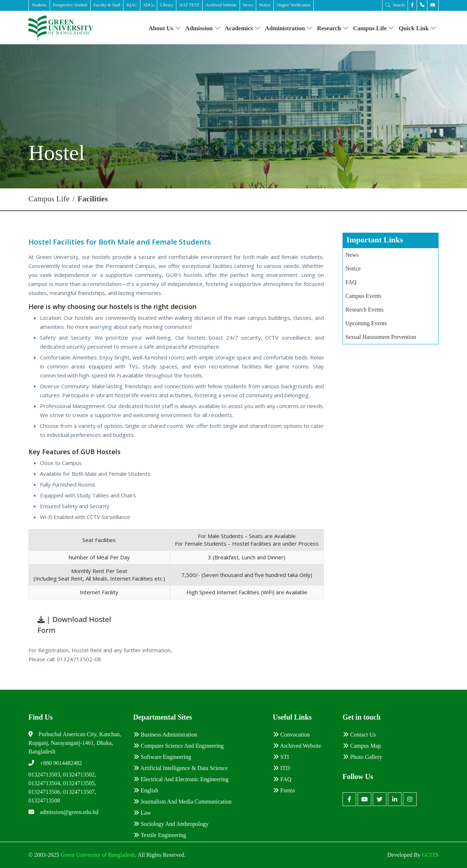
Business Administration (165, 735)
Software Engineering (162, 757)
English (146, 790)
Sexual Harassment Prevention (381, 337)
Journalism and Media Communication (183, 802)
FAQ (351, 282)
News (352, 255)
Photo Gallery (362, 757)
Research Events (364, 310)
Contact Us (359, 735)
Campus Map (362, 746)
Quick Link (418, 28)
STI (281, 757)
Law (142, 813)
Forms (284, 790)
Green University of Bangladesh (97, 855)
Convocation (291, 735)
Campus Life (374, 28)
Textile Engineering (160, 835)
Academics (243, 28)
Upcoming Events (366, 323)
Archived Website (297, 746)
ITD (282, 768)
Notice (353, 269)
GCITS (430, 855)
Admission (203, 28)
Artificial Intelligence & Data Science (181, 768)
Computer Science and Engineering (179, 746)
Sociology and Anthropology (171, 824)
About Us (165, 28)
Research (333, 28)
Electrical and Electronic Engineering (181, 779)
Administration (289, 28)
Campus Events (363, 296)
